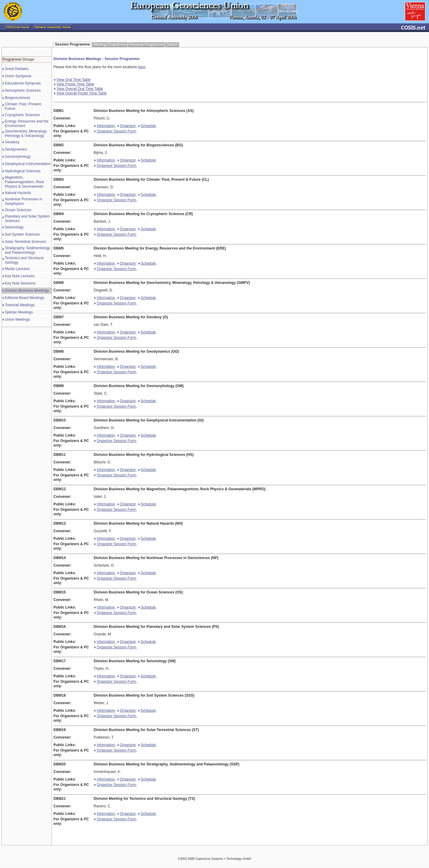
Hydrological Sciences (23, 171)
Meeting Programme (110, 44)
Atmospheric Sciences (23, 91)
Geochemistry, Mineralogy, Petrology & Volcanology (26, 134)
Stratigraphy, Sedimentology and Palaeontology (27, 250)
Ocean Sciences (18, 210)
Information (105, 126)
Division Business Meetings (27, 291)
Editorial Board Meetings (25, 298)
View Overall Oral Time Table (79, 89)
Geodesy (12, 142)
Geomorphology (18, 157)
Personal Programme (146, 44)
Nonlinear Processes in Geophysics (23, 201)
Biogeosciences (18, 98)
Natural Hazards (18, 193)
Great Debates (17, 69)
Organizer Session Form (115, 131)
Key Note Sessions (20, 283)
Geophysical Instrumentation (28, 164)
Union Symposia (18, 76)
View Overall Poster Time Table (80, 93)
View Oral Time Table (72, 80)
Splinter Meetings (19, 312)
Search (172, 44)
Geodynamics (16, 149)
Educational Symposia (23, 83)
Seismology (14, 227)
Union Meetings (17, 320)
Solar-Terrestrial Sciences (26, 242)
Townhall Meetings (20, 305)
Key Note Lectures (20, 276)
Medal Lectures (17, 269)
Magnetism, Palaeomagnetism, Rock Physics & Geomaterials (24, 182)
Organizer (127, 126)
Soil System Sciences (22, 234)
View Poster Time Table (74, 84)
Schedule (147, 126)
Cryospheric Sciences (22, 115)
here (142, 67)
